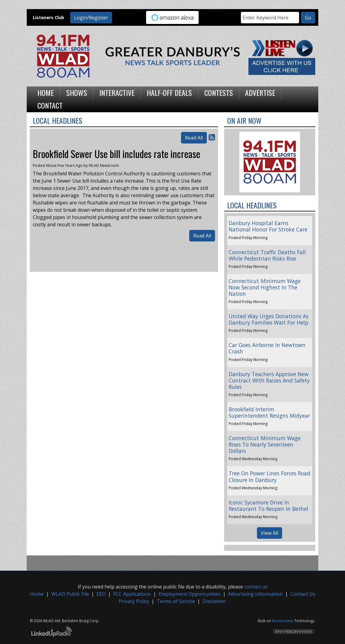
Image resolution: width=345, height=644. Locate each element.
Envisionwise (283, 621)
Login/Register (91, 18)
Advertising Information (255, 594)
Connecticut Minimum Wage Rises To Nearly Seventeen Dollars (265, 444)
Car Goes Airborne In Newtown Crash (267, 348)
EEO (101, 594)
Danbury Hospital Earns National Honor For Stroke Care (268, 226)
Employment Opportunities (190, 594)
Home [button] (46, 93)
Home (37, 594)
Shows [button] (77, 93)
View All (270, 533)
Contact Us (303, 594)
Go (308, 18)
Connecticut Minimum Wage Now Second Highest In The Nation (265, 287)
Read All (194, 138)
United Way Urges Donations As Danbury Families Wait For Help (269, 319)
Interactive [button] (117, 93)
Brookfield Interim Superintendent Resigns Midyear (269, 412)
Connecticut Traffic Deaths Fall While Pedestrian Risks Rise (267, 255)
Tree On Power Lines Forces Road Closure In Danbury (270, 476)
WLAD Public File (70, 594)
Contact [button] (50, 105)
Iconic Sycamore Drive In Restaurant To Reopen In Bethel (268, 506)
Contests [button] (219, 93)
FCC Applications (132, 594)
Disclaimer (214, 601)
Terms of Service (176, 601)
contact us (256, 587)
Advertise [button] (260, 93)
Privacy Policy (134, 601)
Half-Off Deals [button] (169, 93)
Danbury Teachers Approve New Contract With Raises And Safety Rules (269, 380)
